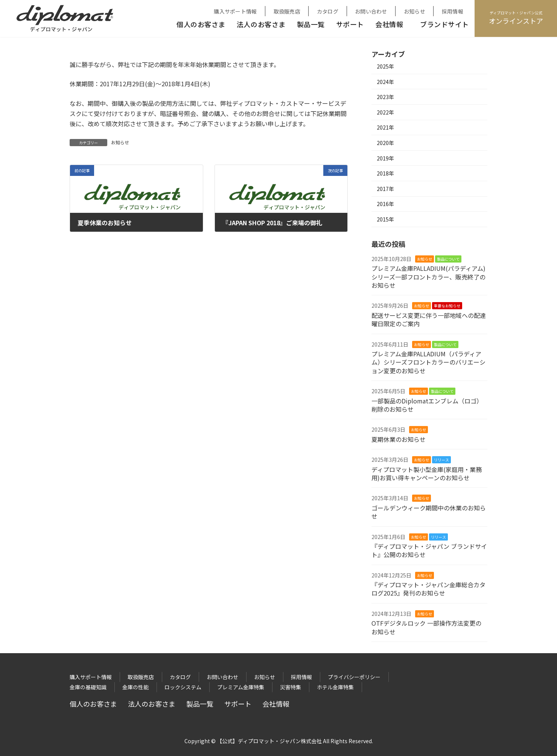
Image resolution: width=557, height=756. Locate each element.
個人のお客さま (201, 24)
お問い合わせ (371, 11)
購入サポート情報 (235, 11)
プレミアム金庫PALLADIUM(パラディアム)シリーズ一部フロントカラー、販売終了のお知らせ (428, 277)
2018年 (385, 173)
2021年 (385, 127)
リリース (441, 460)
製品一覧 (311, 24)
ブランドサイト (444, 24)
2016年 (385, 204)
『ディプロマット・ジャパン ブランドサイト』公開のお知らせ (429, 550)
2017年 (385, 189)
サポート (350, 24)
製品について (448, 259)
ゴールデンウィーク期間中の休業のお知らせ (429, 512)
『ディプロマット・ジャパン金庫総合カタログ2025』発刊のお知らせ (428, 589)
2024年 (385, 82)
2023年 (385, 97)
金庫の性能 (135, 687)
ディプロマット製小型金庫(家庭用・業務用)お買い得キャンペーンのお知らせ (427, 473)
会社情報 (389, 24)
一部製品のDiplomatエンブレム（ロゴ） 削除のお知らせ (428, 405)
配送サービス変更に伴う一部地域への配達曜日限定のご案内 (429, 319)
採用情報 (453, 11)
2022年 (385, 112)
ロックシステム (183, 687)
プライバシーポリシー (354, 677)
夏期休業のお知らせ (399, 439)
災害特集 (291, 687)
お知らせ (415, 11)
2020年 (385, 143)
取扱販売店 (287, 11)
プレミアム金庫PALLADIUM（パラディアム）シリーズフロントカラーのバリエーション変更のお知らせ (428, 362)
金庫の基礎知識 (88, 687)
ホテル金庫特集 (335, 687)
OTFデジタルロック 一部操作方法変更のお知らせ (426, 627)
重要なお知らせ (447, 306)
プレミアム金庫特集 (241, 687)
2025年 (385, 66)
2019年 (385, 158)
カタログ (328, 11)
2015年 (385, 219)
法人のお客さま (261, 24)
